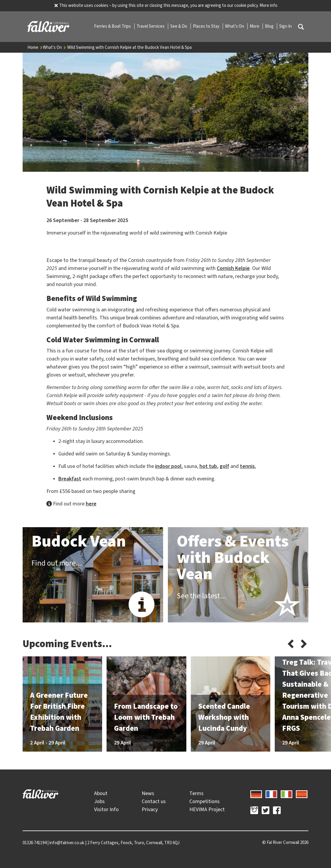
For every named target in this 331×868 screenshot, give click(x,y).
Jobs (99, 801)
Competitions (204, 801)
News (148, 793)
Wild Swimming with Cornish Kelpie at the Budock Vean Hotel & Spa (129, 47)
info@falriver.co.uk (67, 843)
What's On (235, 26)
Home (35, 47)
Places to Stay (207, 26)
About (101, 793)
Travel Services (151, 26)
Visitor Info (106, 809)
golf (224, 466)
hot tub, (209, 466)
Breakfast (70, 479)
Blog (270, 26)
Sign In (285, 26)
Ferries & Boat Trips (113, 26)
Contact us (154, 801)
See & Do (179, 26)
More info (268, 5)
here (91, 504)
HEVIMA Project (207, 809)
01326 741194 (35, 843)
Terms (196, 793)
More (255, 26)
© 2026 (285, 842)
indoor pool (168, 466)
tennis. (248, 466)
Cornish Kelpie (233, 268)
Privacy (150, 809)
